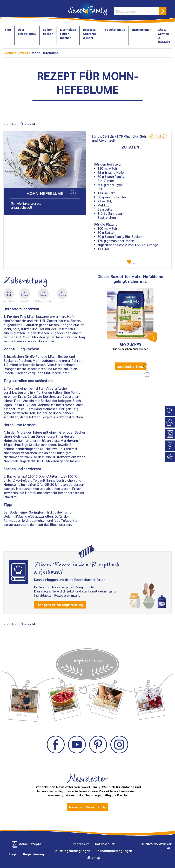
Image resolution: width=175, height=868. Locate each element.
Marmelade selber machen (68, 34)
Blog (8, 29)
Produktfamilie (114, 29)
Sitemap (94, 857)
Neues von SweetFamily (87, 807)
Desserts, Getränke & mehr (90, 34)
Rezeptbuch (105, 564)
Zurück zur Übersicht (19, 124)
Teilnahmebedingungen (114, 851)
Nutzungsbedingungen (73, 851)
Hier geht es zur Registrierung (60, 605)
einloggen (50, 580)
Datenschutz (105, 844)
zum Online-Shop (130, 366)
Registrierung (34, 854)
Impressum (81, 844)
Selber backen (48, 31)
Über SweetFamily (27, 31)
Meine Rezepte (30, 844)
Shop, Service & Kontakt (164, 36)
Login (13, 854)
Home (10, 53)
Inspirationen (142, 29)
